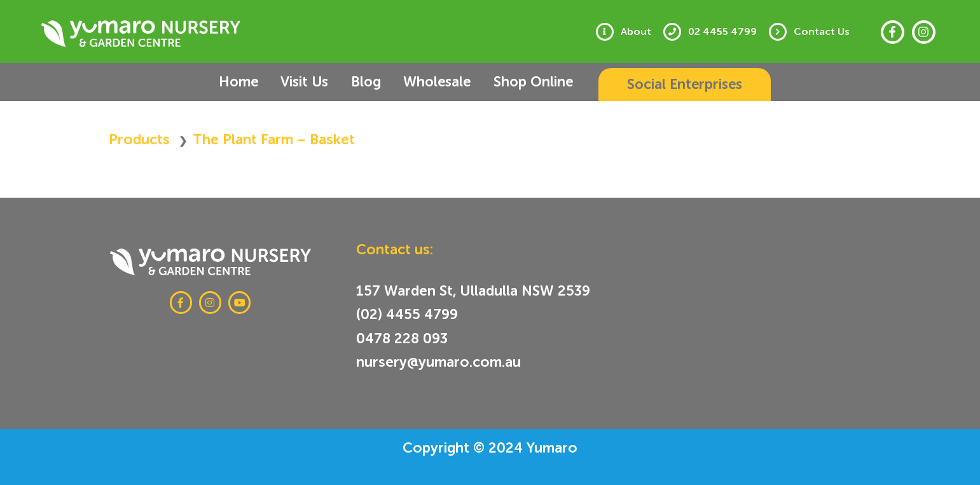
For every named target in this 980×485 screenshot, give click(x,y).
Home (251, 82)
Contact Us (824, 32)
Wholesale (424, 82)
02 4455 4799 (728, 32)
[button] (664, 85)
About (645, 32)
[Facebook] (893, 32)
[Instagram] (924, 32)
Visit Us (308, 82)
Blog (361, 82)
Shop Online (511, 82)
